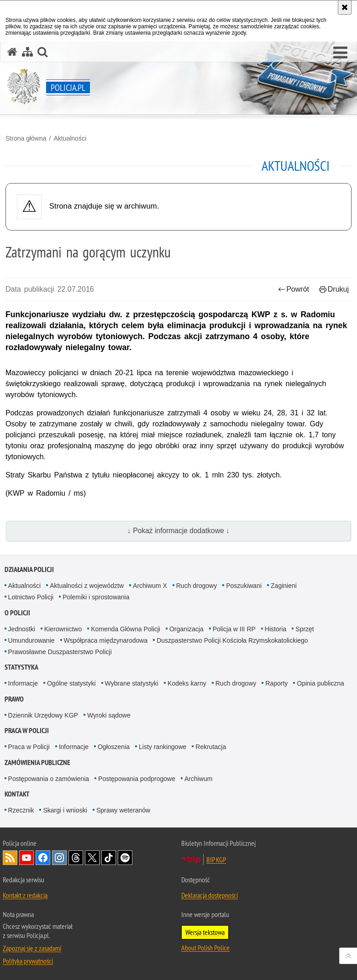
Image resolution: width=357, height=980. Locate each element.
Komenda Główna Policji (126, 629)
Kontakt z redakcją (25, 895)
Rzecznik (21, 810)
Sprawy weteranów (123, 810)
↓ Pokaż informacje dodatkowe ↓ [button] (178, 531)
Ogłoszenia (114, 747)
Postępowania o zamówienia (49, 779)
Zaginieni (284, 586)
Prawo (14, 699)
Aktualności (70, 138)
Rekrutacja (211, 747)
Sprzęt (304, 629)
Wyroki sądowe (109, 715)
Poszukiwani (244, 586)
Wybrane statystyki (132, 683)
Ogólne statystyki (71, 683)
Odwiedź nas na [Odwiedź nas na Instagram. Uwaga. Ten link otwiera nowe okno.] (59, 858)
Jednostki (22, 629)
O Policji (17, 613)
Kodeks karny (187, 683)
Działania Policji (29, 569)
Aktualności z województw (87, 586)
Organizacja (186, 629)
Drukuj (334, 289)
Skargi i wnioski (65, 810)
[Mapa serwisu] (27, 52)
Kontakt (17, 794)
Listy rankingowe (163, 747)
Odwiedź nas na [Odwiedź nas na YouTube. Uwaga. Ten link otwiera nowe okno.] (26, 858)
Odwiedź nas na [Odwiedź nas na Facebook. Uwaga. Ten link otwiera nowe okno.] (43, 858)
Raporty (276, 683)
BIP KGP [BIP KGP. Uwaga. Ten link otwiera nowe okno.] (216, 859)
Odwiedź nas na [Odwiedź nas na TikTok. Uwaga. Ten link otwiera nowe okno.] (109, 858)
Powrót (294, 289)
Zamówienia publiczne (37, 763)
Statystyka (21, 667)
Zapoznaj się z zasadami (32, 948)
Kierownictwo (63, 629)
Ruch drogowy (197, 586)
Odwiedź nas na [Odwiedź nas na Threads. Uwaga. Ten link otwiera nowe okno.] (76, 858)
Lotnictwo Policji (31, 597)
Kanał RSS (10, 858)
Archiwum (198, 779)
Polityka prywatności (28, 961)
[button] (340, 53)
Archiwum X (150, 586)
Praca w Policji (27, 731)
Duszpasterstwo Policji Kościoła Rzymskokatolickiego (232, 640)
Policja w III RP (234, 629)
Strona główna (26, 138)
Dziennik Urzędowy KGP (43, 715)
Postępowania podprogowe (137, 779)
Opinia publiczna (320, 683)
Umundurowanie (31, 640)
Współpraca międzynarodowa (106, 640)
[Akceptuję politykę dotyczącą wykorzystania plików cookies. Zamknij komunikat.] (345, 7)
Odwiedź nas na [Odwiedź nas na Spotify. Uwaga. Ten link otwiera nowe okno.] (125, 858)
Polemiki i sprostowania (96, 597)
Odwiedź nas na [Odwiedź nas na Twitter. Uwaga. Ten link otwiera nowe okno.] (92, 858)
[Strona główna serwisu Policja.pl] (12, 52)
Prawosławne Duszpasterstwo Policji (60, 652)
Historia (276, 629)
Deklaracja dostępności (210, 895)
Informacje (23, 683)
